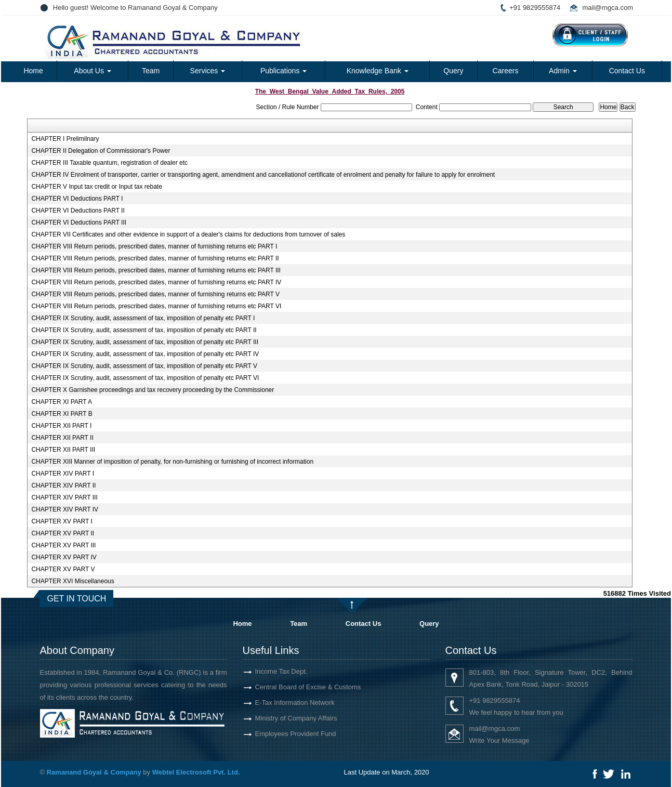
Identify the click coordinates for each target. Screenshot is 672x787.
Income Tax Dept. (269, 671)
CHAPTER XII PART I (61, 426)
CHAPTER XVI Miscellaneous (73, 581)
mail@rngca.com (608, 8)
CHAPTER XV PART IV (64, 557)
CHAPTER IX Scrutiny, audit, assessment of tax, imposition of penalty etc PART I (143, 318)
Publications (284, 71)
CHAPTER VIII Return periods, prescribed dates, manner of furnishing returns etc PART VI (156, 306)
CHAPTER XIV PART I (63, 474)
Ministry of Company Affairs (284, 718)
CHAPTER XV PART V (63, 569)
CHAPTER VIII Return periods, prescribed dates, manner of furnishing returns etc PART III (156, 270)
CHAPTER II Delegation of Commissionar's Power (101, 151)
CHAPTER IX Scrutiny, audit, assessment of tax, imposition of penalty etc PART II (144, 330)
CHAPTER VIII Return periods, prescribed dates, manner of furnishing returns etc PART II (155, 258)
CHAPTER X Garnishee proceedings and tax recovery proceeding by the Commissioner (153, 390)
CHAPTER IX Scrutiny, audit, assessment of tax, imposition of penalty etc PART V (144, 366)
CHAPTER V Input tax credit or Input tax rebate (96, 187)
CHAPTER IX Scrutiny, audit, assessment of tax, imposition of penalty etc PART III (145, 342)
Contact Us (627, 71)
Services (208, 71)
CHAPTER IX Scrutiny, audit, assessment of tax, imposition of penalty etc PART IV (145, 354)
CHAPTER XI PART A (62, 402)
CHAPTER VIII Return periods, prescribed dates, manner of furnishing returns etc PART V (155, 294)
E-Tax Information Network (282, 703)
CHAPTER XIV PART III (64, 497)
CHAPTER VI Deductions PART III (79, 222)
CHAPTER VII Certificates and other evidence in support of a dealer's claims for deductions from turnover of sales (188, 234)
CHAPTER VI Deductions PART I (77, 199)
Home (33, 71)
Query (453, 71)
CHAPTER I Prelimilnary (65, 139)
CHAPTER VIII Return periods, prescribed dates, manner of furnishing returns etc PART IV (156, 282)
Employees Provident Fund (283, 734)
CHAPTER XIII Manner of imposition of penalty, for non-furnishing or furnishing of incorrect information (172, 462)
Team (151, 71)
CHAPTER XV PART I (62, 521)
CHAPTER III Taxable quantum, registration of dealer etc (109, 163)
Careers (506, 71)
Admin (563, 71)
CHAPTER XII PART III (63, 450)
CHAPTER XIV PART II (63, 486)
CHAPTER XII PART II (62, 438)
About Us (92, 71)
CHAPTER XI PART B (62, 414)
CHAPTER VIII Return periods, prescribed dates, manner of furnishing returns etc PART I (154, 246)
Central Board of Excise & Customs (296, 687)
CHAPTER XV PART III (63, 545)
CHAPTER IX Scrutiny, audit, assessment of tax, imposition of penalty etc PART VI (145, 378)
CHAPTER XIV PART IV (65, 509)
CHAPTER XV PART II (63, 533)
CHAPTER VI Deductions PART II (78, 211)
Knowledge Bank (378, 71)
